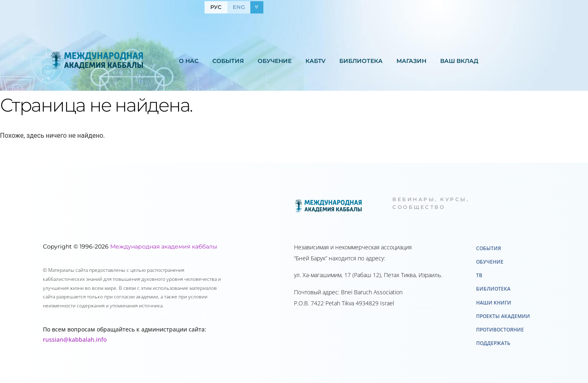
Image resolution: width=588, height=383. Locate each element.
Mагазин (411, 61)
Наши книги (494, 303)
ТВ (479, 275)
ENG (239, 7)
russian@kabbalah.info (75, 339)
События (228, 61)
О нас (189, 61)
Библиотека (361, 61)
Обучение (275, 61)
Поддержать (493, 343)
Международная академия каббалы (164, 246)
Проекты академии (503, 316)
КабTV (315, 61)
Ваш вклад (459, 61)
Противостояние (500, 330)
